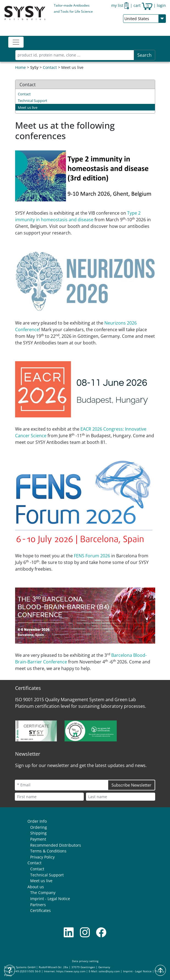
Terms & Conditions (48, 851)
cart (143, 5)
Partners (38, 905)
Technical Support (33, 101)
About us (36, 887)
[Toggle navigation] (16, 42)
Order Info (37, 821)
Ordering (39, 827)
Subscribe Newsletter (131, 785)
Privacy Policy (42, 857)
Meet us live (28, 107)
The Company (43, 893)
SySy (34, 67)
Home (20, 67)
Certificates (41, 910)
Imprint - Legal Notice (50, 899)
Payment (38, 839)
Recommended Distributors (56, 845)
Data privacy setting (85, 961)
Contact (50, 67)
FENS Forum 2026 (92, 556)
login (161, 5)
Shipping (38, 833)
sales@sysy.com (109, 971)
